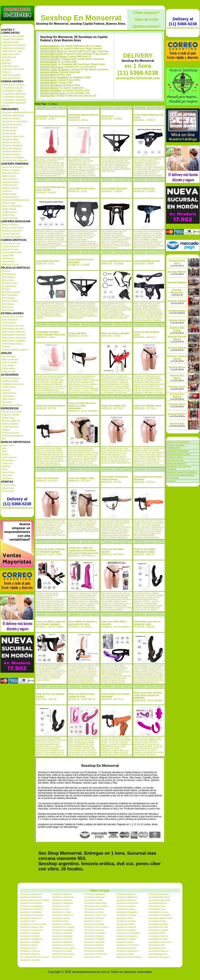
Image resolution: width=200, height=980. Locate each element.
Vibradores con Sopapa (13, 157)
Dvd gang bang (9, 286)
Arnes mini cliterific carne (147, 406)
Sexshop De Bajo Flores (63, 954)
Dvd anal (6, 271)
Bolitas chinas (8, 418)
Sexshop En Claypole (30, 933)
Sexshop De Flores (157, 948)
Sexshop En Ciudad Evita (128, 933)
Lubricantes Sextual (11, 78)
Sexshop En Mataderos (127, 912)
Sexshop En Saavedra (127, 936)
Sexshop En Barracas (62, 900)
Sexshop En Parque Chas (32, 927)
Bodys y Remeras (10, 225)
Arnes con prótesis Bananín (51, 406)
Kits (4, 439)
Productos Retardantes (13, 436)
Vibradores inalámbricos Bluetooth (18, 112)
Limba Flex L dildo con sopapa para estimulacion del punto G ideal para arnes (83, 551)
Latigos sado (8, 255)
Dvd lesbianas (8, 298)
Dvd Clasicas (8, 304)
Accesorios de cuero (11, 243)
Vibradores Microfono (12, 151)
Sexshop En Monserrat (81, 18)
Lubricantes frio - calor (12, 51)
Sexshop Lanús (48, 80)
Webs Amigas (100, 890)
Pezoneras (7, 402)
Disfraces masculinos (12, 231)
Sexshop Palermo (50, 49)
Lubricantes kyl (9, 57)
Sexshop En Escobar (158, 924)
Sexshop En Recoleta (62, 933)
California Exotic (9, 457)
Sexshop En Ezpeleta (94, 924)
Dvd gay (6, 289)
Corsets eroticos (9, 185)
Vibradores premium (11, 142)
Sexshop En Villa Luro (30, 951)
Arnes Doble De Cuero (48, 261)
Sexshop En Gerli (28, 921)
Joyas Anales (8, 365)
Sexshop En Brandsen (62, 942)
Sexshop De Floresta (126, 948)
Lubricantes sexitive (11, 75)
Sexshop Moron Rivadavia (54, 77)
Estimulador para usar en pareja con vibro (147, 623)
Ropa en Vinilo (9, 203)
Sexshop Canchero (125, 954)
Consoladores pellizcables (14, 94)
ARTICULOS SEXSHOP (178, 442)
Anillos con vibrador (11, 118)
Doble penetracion (10, 424)
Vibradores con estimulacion (15, 121)
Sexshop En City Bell (30, 936)
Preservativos (8, 396)
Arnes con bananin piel (113, 406)
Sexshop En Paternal (126, 927)
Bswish (5, 454)
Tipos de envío (146, 19)
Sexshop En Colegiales (63, 930)
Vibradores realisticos (12, 148)
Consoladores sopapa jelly (14, 100)
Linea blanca (8, 258)
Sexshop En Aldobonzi (95, 894)
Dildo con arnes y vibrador (115, 333)
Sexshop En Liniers (61, 906)
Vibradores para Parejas (13, 115)
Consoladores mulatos (12, 91)
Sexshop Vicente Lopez (53, 93)
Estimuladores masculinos (14, 338)
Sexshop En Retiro (157, 933)
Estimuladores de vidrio (13, 329)
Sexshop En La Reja (61, 912)
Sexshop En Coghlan (126, 930)
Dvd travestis (8, 310)
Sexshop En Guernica (94, 918)
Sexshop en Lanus (61, 909)
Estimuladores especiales (14, 332)
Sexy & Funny (8, 472)
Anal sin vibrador (10, 362)
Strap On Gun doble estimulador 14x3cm (144, 551)
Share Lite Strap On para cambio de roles (82, 695)
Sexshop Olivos (49, 83)
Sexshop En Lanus (157, 906)
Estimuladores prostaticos (14, 341)
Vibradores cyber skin (12, 124)
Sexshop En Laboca (126, 909)
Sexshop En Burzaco (158, 939)
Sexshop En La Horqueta (31, 915)
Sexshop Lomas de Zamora (55, 70)
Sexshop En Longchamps (32, 906)
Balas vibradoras (10, 320)
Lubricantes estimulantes (13, 48)
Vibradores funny (10, 127)
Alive (4, 448)
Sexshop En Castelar (94, 936)
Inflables (6, 430)
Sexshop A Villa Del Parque (129, 957)
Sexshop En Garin (60, 921)
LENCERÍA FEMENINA (178, 451)
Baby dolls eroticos (11, 173)
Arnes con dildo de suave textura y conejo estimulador (82, 406)
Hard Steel (7, 475)
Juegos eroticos (9, 393)
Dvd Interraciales (10, 295)
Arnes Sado (107, 116)
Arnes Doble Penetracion (82, 189)
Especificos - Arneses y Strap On (52, 107)
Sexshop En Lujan (157, 909)
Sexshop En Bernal (29, 945)
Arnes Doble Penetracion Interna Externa (114, 478)
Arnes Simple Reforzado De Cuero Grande (50, 189)
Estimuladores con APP (13, 317)
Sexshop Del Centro (93, 900)
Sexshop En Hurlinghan (160, 915)
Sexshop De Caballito (94, 951)
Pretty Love (7, 463)
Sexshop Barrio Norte (52, 51)
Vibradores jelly (9, 130)
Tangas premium (10, 212)
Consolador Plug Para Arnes (51, 116)
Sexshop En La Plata (94, 912)
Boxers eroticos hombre (13, 228)
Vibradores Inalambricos (13, 136)
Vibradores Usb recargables (15, 160)
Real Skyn (7, 63)
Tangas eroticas (9, 209)
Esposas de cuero (10, 249)
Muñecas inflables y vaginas (15, 350)
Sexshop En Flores (157, 921)
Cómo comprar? (146, 13)
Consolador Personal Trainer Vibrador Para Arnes (51, 333)
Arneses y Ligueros (11, 170)
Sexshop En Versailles (94, 939)
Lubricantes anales (11, 42)
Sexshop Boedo (49, 62)
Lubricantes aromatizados (14, 45)
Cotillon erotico (9, 387)
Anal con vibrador (10, 359)
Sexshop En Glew (125, 918)
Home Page (40, 104)
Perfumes (6, 72)
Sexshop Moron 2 (177, 414)
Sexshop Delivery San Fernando (35, 900)
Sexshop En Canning (62, 939)
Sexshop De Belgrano (30, 954)
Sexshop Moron (49, 75)
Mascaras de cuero (11, 264)
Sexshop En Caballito (126, 939)
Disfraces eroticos (10, 188)
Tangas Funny (8, 215)
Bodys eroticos (9, 176)
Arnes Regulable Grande (147, 261)
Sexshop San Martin (51, 85)
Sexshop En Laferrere (94, 909)
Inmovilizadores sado (12, 252)
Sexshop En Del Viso (158, 927)
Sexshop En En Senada (63, 927)
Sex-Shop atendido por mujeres (34, 957)
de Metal (6, 347)
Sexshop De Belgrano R (127, 951)
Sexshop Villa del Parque (53, 56)
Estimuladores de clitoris (13, 326)
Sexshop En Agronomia (31, 894)
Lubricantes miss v (11, 66)
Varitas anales (8, 368)
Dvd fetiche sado (10, 283)
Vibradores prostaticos (12, 145)
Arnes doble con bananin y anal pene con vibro (83, 623)
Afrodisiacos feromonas (13, 384)
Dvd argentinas (9, 274)
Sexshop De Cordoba (62, 951)
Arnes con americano (47, 478)
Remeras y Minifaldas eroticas (16, 200)
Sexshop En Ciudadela (95, 933)
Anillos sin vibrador (11, 415)
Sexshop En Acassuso (159, 894)
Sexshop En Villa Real (62, 957)
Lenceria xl (7, 191)
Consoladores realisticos (13, 97)
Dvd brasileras (9, 277)
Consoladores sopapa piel (14, 103)
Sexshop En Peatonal (94, 930)
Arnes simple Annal (144, 189)
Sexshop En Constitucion (31, 930)
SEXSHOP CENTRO (176, 464)
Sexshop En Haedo (61, 918)
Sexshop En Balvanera (127, 897)
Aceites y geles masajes (13, 36)
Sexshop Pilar (47, 96)
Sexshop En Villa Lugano (64, 948)
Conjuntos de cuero (11, 246)
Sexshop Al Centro (93, 957)
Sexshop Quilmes (50, 72)
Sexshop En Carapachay (31, 939)
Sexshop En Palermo (62, 924)
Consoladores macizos (12, 88)
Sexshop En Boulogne (94, 942)
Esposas (6, 390)
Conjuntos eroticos (11, 182)
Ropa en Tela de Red (12, 206)
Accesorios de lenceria (12, 167)
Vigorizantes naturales (12, 405)
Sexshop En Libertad (126, 906)
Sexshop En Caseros (158, 936)
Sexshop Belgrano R (158, 954)
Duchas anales (9, 356)
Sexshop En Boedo (125, 942)
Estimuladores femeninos (14, 335)
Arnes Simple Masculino (114, 189)
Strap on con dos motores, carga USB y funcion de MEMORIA (148, 695)
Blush (5, 451)
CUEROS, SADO (175, 457)
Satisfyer (6, 466)
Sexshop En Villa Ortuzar (96, 954)
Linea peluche (8, 261)
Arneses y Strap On (11, 421)
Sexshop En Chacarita (62, 936)
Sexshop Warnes (49, 88)
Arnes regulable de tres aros (116, 261)
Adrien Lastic (8, 445)
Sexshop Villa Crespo (52, 67)
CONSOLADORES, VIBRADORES (176, 447)
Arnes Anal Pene (77, 333)
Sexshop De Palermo (94, 945)
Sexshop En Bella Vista (159, 900)
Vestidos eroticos (10, 218)
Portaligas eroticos (11, 197)
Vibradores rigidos (10, 139)
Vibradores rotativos (11, 154)
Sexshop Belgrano (50, 46)
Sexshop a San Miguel (159, 957)
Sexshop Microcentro (51, 54)
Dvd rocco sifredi (10, 301)
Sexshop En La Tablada (31, 912)
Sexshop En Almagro (126, 894)
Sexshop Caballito (50, 59)
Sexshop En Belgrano (126, 900)
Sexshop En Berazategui (96, 903)
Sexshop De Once (157, 945)
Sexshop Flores (48, 64)
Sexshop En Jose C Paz (95, 915)
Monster (6, 106)
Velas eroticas (8, 399)
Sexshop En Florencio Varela (33, 924)
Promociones (8, 491)
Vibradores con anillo (12, 412)
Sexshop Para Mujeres (177, 395)
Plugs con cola (9, 371)
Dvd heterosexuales (11, 292)
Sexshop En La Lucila (159, 912)
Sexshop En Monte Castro (161, 918)
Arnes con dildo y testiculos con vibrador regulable (51, 623)
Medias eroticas (9, 194)
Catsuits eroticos (10, 179)
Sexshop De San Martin (127, 903)
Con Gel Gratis (9, 485)
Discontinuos (8, 488)
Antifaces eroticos (10, 381)
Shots (5, 469)
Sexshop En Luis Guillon (31, 909)
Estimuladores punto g (12, 344)
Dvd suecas (7, 307)
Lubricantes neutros (11, 54)
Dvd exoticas (8, 280)
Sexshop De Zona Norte (31, 903)
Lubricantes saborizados (13, 69)
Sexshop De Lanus (29, 948)
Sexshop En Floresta (126, 921)
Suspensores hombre (12, 237)
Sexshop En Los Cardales (96, 906)
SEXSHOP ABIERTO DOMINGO (182, 472)
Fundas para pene (10, 427)
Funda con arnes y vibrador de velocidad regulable (50, 551)
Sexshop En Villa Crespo (160, 942)
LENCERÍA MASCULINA (178, 454)
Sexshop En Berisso (158, 903)
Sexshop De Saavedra (62, 945)
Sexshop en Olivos (93, 921)
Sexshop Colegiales (51, 91)
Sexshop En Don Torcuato (96, 927)
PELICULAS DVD (175, 461)
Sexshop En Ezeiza (125, 924)
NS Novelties (8, 460)
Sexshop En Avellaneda (63, 897)
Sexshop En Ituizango (126, 915)
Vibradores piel (9, 133)
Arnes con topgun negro (81, 478)
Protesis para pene (11, 433)
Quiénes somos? (146, 26)
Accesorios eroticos (11, 378)
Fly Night (6, 60)
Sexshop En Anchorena (31, 897)
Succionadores (9, 323)
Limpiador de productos (13, 39)
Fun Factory (8, 478)
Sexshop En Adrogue (62, 894)
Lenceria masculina (11, 234)
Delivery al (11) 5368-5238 (17, 501)
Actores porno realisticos (13, 85)
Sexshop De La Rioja (94, 948)
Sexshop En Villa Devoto (128, 945)
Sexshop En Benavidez (63, 903)
